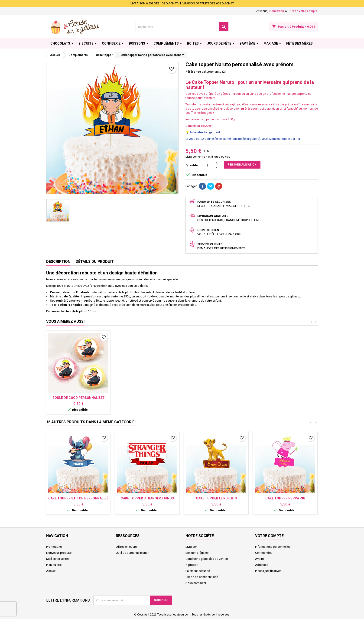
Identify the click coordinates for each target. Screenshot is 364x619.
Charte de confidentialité (202, 577)
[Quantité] (207, 165)
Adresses (262, 565)
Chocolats (60, 43)
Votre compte (269, 536)
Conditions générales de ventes (207, 559)
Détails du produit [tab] (95, 262)
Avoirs (259, 559)
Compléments (166, 43)
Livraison (192, 547)
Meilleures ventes (58, 559)
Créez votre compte (303, 11)
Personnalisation (242, 165)
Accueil (51, 571)
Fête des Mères (299, 43)
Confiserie (111, 43)
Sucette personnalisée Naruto (147, 398)
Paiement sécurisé (198, 571)
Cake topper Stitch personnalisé (78, 498)
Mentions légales (197, 553)
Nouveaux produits (59, 553)
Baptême (247, 43)
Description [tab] (58, 262)
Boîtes (193, 43)
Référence (193, 72)
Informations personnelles (273, 547)
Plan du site (54, 565)
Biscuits (86, 43)
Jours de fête (219, 43)
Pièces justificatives (268, 571)
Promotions (54, 547)
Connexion (277, 11)
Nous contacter (196, 583)
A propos (192, 565)
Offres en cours (126, 547)
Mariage (271, 43)
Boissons (137, 43)
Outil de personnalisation (133, 553)
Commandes (264, 553)
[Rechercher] (182, 27)
